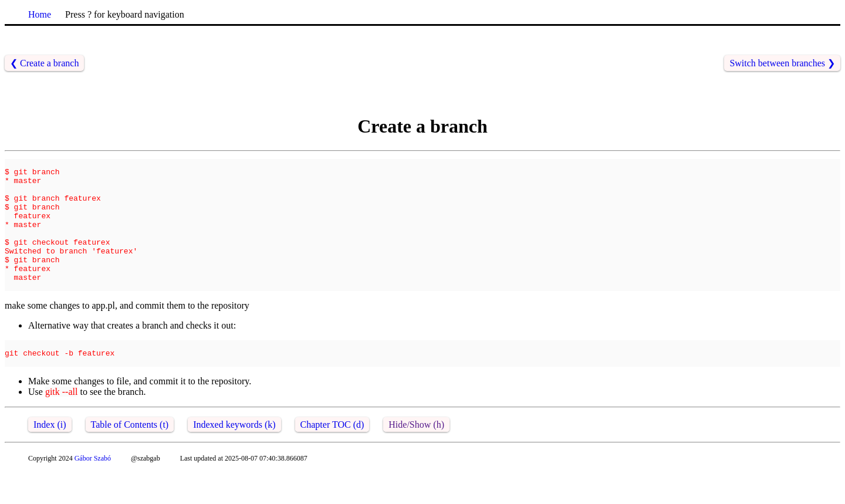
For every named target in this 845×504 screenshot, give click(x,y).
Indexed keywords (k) (234, 456)
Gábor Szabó (93, 490)
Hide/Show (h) (416, 456)
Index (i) (50, 456)
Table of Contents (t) (130, 456)
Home (40, 14)
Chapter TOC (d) (332, 456)
